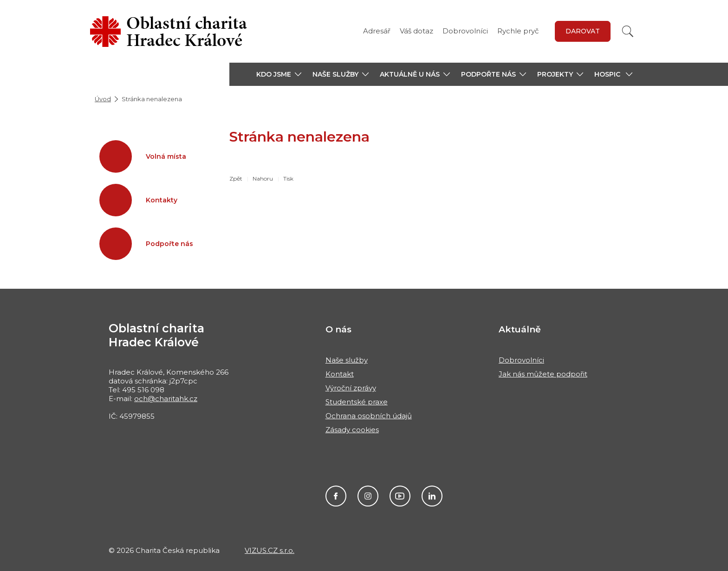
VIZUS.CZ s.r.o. (270, 550)
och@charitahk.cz (166, 399)
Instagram (368, 496)
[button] (279, 74)
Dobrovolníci (465, 31)
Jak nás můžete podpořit (543, 374)
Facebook (336, 496)
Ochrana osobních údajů (369, 416)
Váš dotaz (416, 31)
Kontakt (340, 374)
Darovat (583, 31)
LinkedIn (432, 496)
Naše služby (347, 360)
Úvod (103, 99)
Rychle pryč (518, 31)
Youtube (400, 496)
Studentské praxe (357, 402)
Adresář (377, 31)
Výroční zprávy (351, 388)
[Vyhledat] (628, 31)
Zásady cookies (352, 430)
